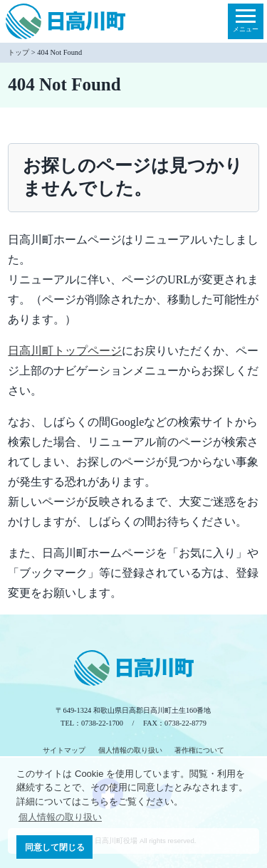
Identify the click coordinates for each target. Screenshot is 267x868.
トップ (19, 52)
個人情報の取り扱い (130, 750)
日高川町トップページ (65, 351)
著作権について (199, 750)
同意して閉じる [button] (55, 847)
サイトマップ (64, 750)
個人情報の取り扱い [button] (60, 817)
